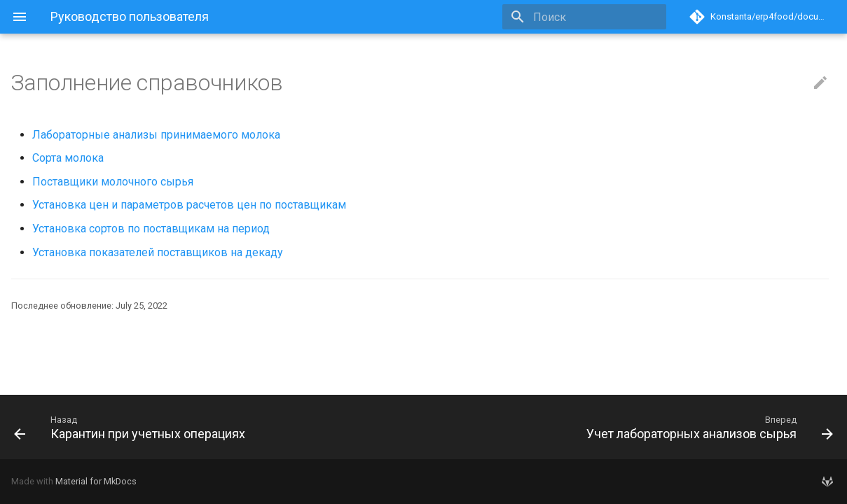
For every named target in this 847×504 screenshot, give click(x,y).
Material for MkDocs (96, 481)
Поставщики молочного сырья (113, 182)
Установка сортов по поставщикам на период (151, 229)
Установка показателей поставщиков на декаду (158, 252)
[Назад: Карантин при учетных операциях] (213, 427)
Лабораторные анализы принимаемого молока (156, 135)
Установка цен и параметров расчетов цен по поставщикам (189, 205)
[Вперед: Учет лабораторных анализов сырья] (634, 427)
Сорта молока (68, 158)
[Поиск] (584, 17)
